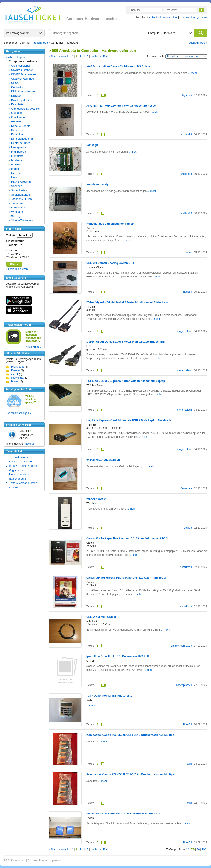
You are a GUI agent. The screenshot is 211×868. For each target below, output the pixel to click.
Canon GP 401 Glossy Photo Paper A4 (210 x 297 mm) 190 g (126, 578)
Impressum (56, 860)
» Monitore (15, 165)
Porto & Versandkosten (23, 483)
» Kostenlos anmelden (163, 17)
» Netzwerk (16, 177)
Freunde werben (19, 474)
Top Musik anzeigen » (19, 413)
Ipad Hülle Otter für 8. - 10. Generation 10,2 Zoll (118, 656)
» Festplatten (17, 104)
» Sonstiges (16, 216)
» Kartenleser (17, 130)
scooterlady (18, 378)
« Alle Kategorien (17, 57)
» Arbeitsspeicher (20, 66)
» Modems (15, 160)
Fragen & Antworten (21, 462)
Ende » (107, 57)
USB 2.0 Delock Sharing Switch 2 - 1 (110, 263)
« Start (53, 57)
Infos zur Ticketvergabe (23, 466)
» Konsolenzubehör (21, 139)
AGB (6, 860)
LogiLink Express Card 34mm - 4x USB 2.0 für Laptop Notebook (129, 420)
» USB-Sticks (17, 207)
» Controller (16, 87)
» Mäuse (14, 169)
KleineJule (186, 488)
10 (187, 850)
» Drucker (15, 96)
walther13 (186, 174)
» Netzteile (15, 173)
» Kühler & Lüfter (19, 143)
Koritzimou (186, 567)
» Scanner (15, 186)
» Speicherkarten (19, 195)
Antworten (29, 444)
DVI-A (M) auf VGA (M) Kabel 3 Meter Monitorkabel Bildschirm (127, 302)
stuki (189, 764)
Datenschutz (18, 860)
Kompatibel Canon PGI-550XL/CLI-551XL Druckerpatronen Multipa (130, 735)
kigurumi (187, 95)
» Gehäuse (16, 113)
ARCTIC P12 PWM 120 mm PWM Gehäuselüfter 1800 (121, 106)
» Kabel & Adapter (20, 126)
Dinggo (188, 528)
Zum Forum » (33, 347)
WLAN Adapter (96, 499)
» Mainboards (17, 152)
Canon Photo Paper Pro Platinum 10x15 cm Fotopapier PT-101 (128, 538)
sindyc (188, 253)
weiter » (96, 57)
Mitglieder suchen (20, 470)
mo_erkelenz (184, 331)
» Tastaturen (16, 203)
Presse (43, 860)
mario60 (187, 292)
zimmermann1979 (182, 646)
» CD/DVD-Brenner (21, 70)
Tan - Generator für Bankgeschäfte (109, 696)
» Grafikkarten (18, 117)
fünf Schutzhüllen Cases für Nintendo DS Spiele (118, 66)
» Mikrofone (16, 156)
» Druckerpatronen (20, 100)
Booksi (15, 381)
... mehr (192, 73)
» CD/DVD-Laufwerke (22, 74)
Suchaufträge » (198, 43)
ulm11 (15, 374)
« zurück (63, 57)
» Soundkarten (18, 190)
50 (198, 850)
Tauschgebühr (17, 479)
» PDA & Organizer (21, 182)
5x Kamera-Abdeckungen (103, 460)
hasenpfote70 (184, 685)
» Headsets (16, 122)
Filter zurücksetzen (17, 269)
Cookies (32, 860)
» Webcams (16, 212)
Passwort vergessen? (194, 17)
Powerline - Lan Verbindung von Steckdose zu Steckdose (124, 814)
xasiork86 (186, 135)
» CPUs (14, 83)
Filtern (14, 265)
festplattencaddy (97, 184)
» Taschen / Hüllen (20, 199)
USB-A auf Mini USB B (101, 617)
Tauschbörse (40, 43)
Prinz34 (187, 724)
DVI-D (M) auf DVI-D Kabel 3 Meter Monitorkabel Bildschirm (126, 342)
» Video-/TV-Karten (21, 220)
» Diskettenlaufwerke (22, 91)
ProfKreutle (18, 367)
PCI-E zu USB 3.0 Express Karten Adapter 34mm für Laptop (126, 381)
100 (204, 850)
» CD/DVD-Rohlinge (21, 79)
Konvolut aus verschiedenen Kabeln (110, 224)
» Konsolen (16, 134)
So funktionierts (18, 457)
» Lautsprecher (18, 147)
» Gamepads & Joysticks (24, 109)
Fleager (16, 370)
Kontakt (13, 487)
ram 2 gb (92, 145)
